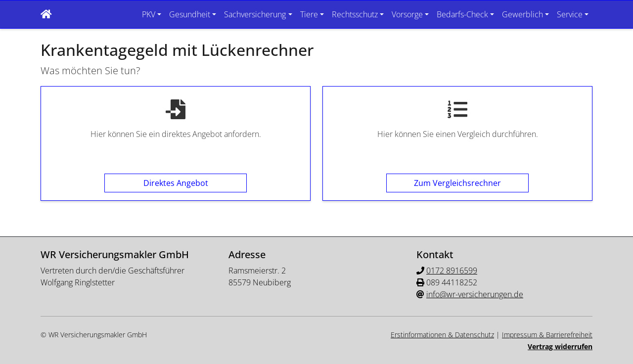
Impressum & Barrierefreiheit (547, 335)
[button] (46, 14)
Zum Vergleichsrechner (457, 183)
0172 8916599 (452, 271)
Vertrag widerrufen (560, 346)
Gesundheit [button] (190, 14)
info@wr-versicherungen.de (475, 294)
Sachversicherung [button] (255, 14)
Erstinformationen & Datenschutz (442, 335)
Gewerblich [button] (522, 14)
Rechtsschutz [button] (355, 14)
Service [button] (570, 14)
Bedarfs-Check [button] (462, 14)
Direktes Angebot (176, 183)
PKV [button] (149, 14)
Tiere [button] (309, 14)
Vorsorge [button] (407, 14)
